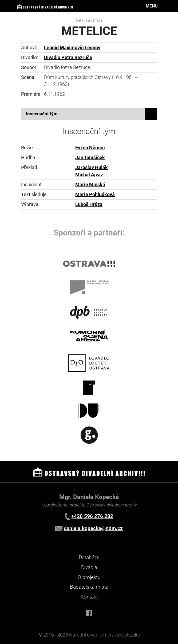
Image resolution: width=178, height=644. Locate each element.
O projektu (89, 577)
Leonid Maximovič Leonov (72, 48)
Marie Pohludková (95, 195)
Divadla (89, 567)
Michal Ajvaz (89, 175)
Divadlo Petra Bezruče (68, 58)
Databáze (89, 557)
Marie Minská (90, 185)
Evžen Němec (90, 148)
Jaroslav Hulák (92, 167)
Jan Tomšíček (90, 158)
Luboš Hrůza (89, 204)
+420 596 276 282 (92, 516)
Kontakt (89, 597)
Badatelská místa (89, 587)
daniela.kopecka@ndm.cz (93, 528)
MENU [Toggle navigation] (152, 6)
